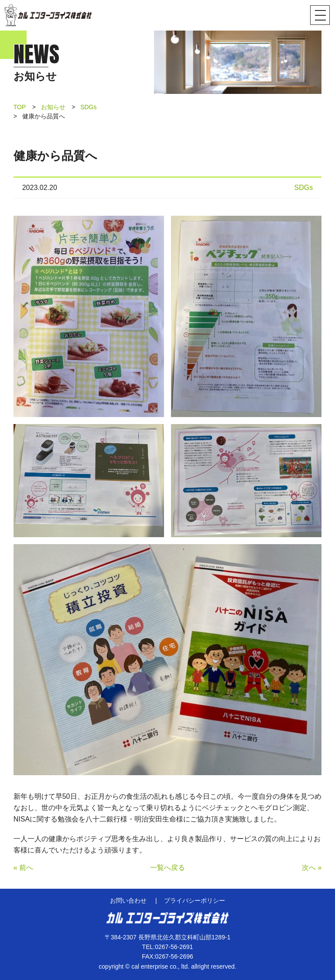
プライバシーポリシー (195, 901)
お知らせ (53, 107)
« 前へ (23, 868)
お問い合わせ (128, 901)
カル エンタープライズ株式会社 (48, 15)
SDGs (88, 107)
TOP (20, 107)
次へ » (312, 868)
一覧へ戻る (167, 868)
